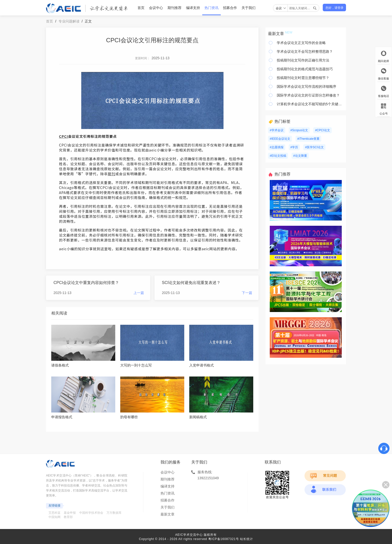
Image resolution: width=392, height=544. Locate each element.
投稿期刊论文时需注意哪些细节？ (303, 78)
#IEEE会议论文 (280, 139)
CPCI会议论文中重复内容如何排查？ (86, 283)
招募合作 (230, 8)
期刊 (111, 174)
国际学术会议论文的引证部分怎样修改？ (308, 95)
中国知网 (54, 517)
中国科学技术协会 (91, 513)
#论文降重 (300, 156)
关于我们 (248, 8)
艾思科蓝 (54, 513)
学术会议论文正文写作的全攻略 (301, 43)
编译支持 (193, 8)
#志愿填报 (277, 147)
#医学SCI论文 (314, 147)
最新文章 (167, 514)
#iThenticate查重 (308, 139)
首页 (141, 8)
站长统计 (246, 539)
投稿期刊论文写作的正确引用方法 (303, 60)
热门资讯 (211, 8)
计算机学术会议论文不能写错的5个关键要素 (310, 104)
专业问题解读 (69, 21)
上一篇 (139, 293)
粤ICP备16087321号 (224, 539)
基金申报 (70, 513)
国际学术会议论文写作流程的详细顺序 (306, 86)
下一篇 (247, 293)
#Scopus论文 (299, 130)
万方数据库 (114, 513)
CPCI (63, 136)
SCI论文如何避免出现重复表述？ (191, 283)
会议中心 (156, 8)
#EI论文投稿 (278, 156)
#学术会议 (277, 130)
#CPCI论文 (322, 130)
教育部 (68, 517)
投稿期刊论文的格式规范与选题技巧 (305, 69)
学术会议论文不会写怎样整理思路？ (305, 51)
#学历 (294, 147)
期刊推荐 (174, 8)
